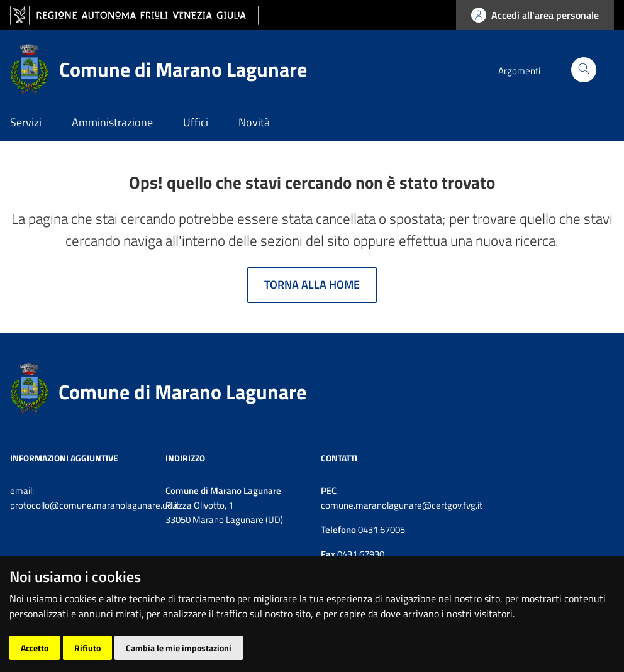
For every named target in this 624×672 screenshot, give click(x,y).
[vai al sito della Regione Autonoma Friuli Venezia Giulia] (134, 15)
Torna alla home (312, 284)
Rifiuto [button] (87, 648)
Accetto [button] (35, 648)
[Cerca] (584, 70)
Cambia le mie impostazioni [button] (179, 648)
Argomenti (519, 71)
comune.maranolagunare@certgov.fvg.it (402, 505)
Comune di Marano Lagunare (182, 392)
